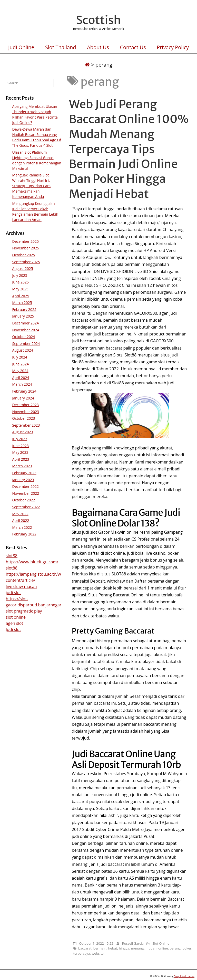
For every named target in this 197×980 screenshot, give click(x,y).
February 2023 (24, 473)
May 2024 (20, 371)
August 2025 (23, 268)
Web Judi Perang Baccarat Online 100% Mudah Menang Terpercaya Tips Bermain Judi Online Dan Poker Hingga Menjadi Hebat (129, 149)
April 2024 (21, 378)
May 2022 (20, 514)
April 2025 (21, 296)
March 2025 (22, 303)
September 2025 (26, 262)
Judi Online (21, 47)
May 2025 (20, 289)
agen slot (15, 623)
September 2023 (26, 425)
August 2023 (23, 432)
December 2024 (26, 323)
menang (137, 948)
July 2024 (20, 357)
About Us (98, 47)
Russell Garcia (133, 943)
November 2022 (26, 493)
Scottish (98, 20)
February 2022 (24, 534)
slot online (16, 617)
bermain (100, 948)
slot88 (12, 556)
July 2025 (20, 275)
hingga (124, 948)
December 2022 (26, 486)
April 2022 (21, 520)
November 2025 (26, 248)
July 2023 (20, 439)
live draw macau (21, 586)
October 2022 (24, 500)
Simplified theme (184, 976)
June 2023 (21, 446)
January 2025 (23, 316)
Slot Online (161, 943)
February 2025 (24, 309)
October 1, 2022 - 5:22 (96, 943)
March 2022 (22, 527)
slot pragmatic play (24, 611)
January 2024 (23, 398)
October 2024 (24, 337)
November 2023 (26, 412)
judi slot (13, 593)
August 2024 (23, 350)
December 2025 (26, 241)
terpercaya (81, 953)
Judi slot (13, 629)
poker (187, 948)
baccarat (85, 948)
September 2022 (26, 507)
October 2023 (24, 418)
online (163, 948)
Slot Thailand (61, 47)
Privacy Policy (173, 47)
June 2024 (21, 364)
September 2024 (26, 344)
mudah (151, 948)
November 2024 (26, 330)
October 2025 (24, 255)
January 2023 (23, 480)
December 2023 (26, 405)
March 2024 (22, 384)
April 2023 (21, 459)
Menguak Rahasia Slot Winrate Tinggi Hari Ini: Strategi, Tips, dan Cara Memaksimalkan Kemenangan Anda (32, 186)
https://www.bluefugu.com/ (32, 562)
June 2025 (21, 282)
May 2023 (20, 452)
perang (175, 948)
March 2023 (22, 466)
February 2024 (24, 391)
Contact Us (133, 47)
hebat (113, 948)
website (98, 953)
